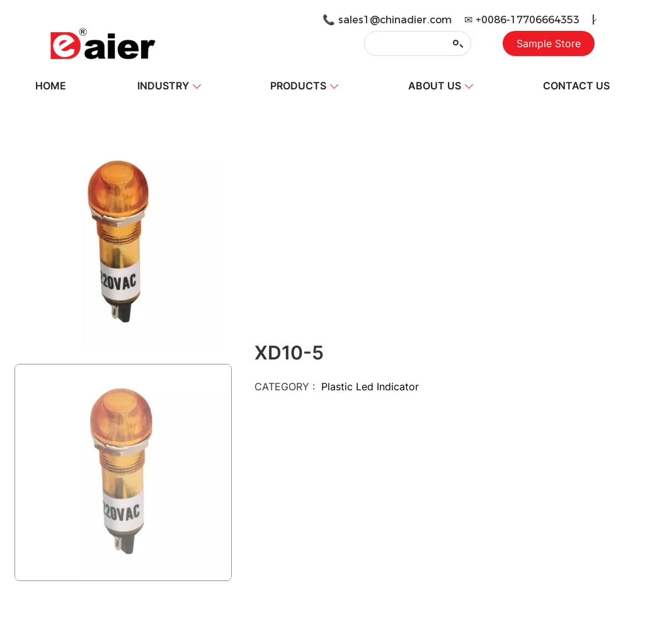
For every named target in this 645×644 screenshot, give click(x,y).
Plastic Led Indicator (370, 387)
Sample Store (549, 43)
